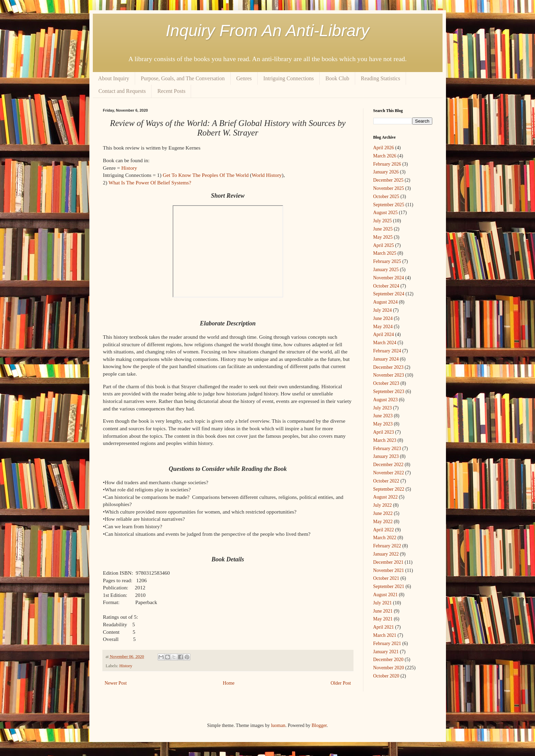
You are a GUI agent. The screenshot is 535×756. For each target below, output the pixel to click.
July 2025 (383, 221)
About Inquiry (114, 78)
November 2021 (389, 570)
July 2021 (383, 603)
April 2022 (384, 530)
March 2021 (385, 635)
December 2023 (388, 367)
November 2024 (389, 278)
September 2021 (389, 586)
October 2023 (386, 383)
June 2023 (383, 416)
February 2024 (387, 351)
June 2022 (383, 513)
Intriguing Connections (289, 78)
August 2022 (386, 497)
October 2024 (386, 286)
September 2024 (389, 294)
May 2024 (383, 327)
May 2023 (383, 424)
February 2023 (387, 449)
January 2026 (386, 172)
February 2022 (387, 546)
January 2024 (386, 359)
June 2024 (383, 318)
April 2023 (384, 432)
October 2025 (386, 197)
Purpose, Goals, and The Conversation (183, 78)
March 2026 (385, 156)
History (129, 168)
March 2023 (385, 440)
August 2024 (386, 302)
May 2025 (383, 237)
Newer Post (116, 683)
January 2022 (386, 554)
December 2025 (388, 180)
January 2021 (386, 652)
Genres (244, 78)
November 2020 (389, 668)
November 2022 (389, 473)
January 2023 (386, 456)
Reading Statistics (381, 78)
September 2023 (389, 391)
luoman (278, 725)
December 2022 (388, 465)
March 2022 (385, 538)
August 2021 (386, 595)
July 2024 (383, 310)
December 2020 (388, 660)
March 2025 (385, 253)
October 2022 (386, 481)
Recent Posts (171, 91)
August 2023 (386, 400)
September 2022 (389, 489)
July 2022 (383, 505)
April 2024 (384, 334)
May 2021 (383, 619)
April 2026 (384, 148)
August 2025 (386, 213)
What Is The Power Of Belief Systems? (150, 183)
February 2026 (387, 164)
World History (267, 175)
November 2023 (389, 375)
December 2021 (388, 562)
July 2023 (383, 408)
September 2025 (389, 205)
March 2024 (385, 343)
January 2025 (386, 270)
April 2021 (384, 627)
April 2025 (384, 245)
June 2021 (383, 611)
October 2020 (386, 676)
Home (229, 683)
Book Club (337, 78)
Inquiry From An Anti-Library (268, 31)
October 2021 (386, 578)
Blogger (319, 725)
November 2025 (389, 188)
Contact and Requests (122, 91)
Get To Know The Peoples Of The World (206, 175)
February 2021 (387, 643)
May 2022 (383, 522)
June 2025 (383, 229)
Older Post (341, 683)
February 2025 (387, 261)
